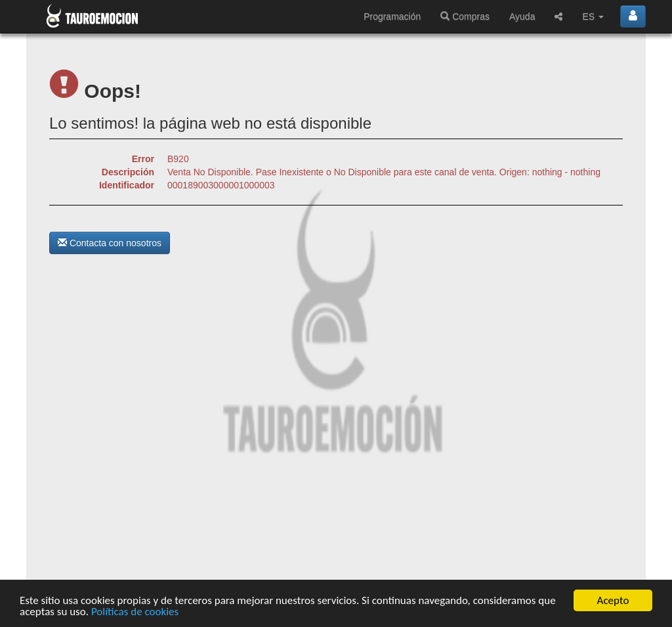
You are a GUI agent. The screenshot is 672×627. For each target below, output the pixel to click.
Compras (465, 16)
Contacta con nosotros (110, 243)
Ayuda (522, 16)
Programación (392, 16)
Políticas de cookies (135, 612)
